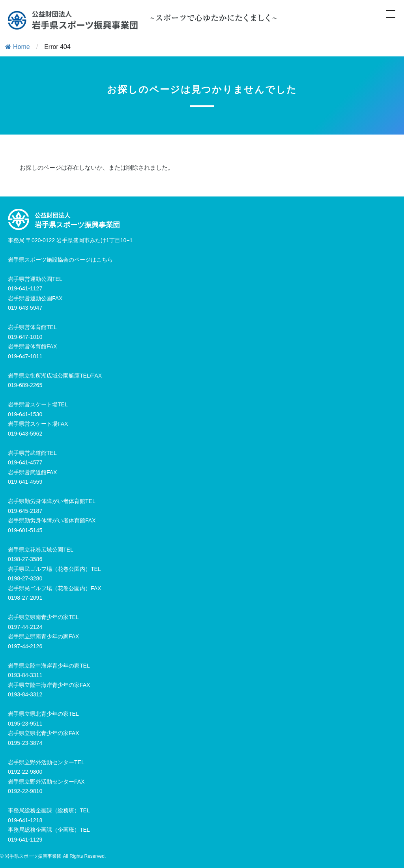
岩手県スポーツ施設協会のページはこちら (60, 260)
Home (18, 47)
